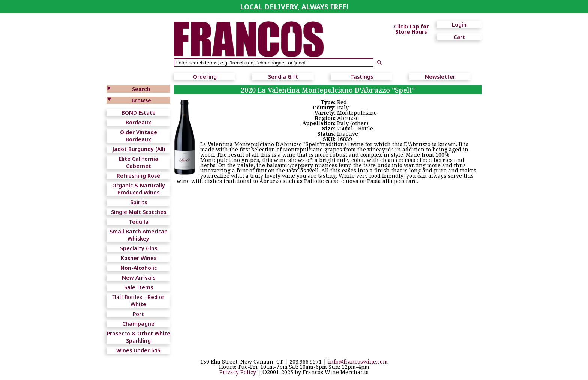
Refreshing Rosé (138, 176)
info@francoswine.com (358, 361)
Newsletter (440, 77)
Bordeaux (138, 122)
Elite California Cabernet (139, 162)
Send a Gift (283, 77)
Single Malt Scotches (139, 212)
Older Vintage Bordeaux (139, 136)
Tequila (139, 222)
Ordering (205, 77)
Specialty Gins (139, 248)
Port (138, 314)
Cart (459, 37)
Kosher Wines (139, 258)
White (138, 304)
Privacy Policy (238, 372)
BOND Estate (139, 113)
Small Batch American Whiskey (139, 235)
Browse (141, 100)
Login (459, 25)
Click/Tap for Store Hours (411, 29)
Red (152, 297)
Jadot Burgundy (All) (139, 149)
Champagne (138, 324)
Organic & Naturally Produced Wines (139, 189)
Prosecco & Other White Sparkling (139, 337)
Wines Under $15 (138, 350)
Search (141, 89)
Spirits (139, 202)
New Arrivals (139, 278)
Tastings (362, 77)
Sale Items (139, 287)
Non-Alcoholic (139, 268)
